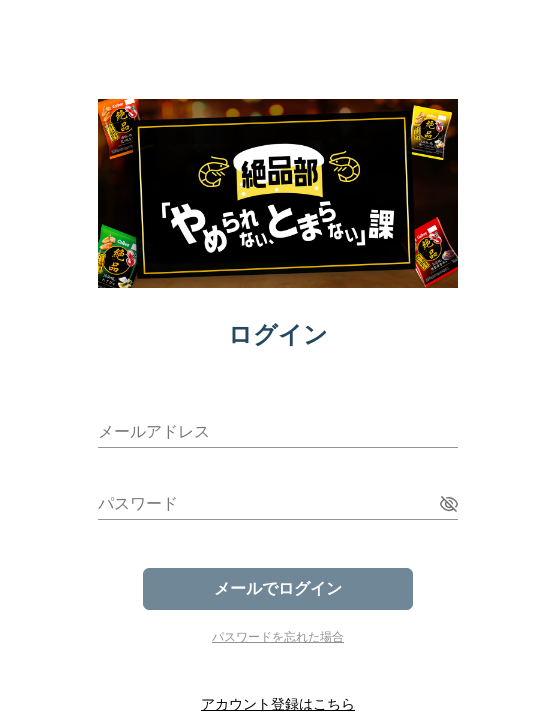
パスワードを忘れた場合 (278, 637)
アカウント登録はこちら (278, 704)
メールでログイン (278, 588)
